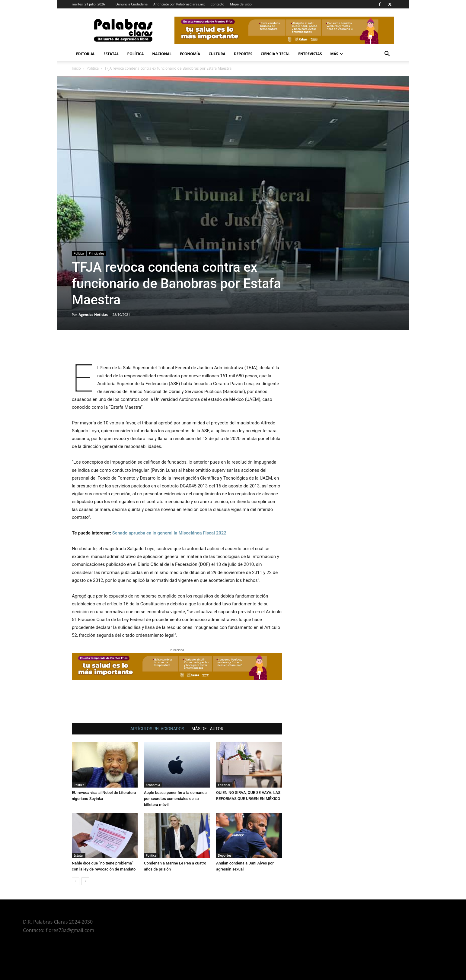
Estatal (111, 54)
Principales (97, 253)
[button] (387, 54)
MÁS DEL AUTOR (207, 729)
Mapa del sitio (241, 4)
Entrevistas (310, 54)
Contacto (217, 4)
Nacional (162, 54)
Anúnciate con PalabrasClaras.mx (179, 4)
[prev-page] (76, 881)
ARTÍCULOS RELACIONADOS (157, 729)
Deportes (243, 54)
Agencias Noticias (93, 314)
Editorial (86, 54)
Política (136, 54)
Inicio (76, 68)
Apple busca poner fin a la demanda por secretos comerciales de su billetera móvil (175, 799)
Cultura (217, 54)
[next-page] (85, 881)
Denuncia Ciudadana (132, 4)
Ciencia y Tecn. (275, 54)
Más (337, 54)
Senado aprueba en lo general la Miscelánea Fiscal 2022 (169, 533)
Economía (190, 54)
